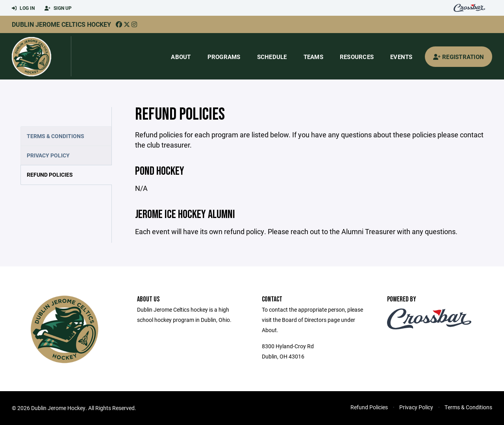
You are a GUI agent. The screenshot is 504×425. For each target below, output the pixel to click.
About (181, 57)
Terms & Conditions (56, 136)
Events (401, 57)
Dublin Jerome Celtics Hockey (61, 24)
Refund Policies (50, 175)
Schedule (272, 57)
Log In (23, 8)
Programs (224, 57)
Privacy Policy (48, 155)
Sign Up (58, 8)
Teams (313, 57)
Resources (357, 57)
